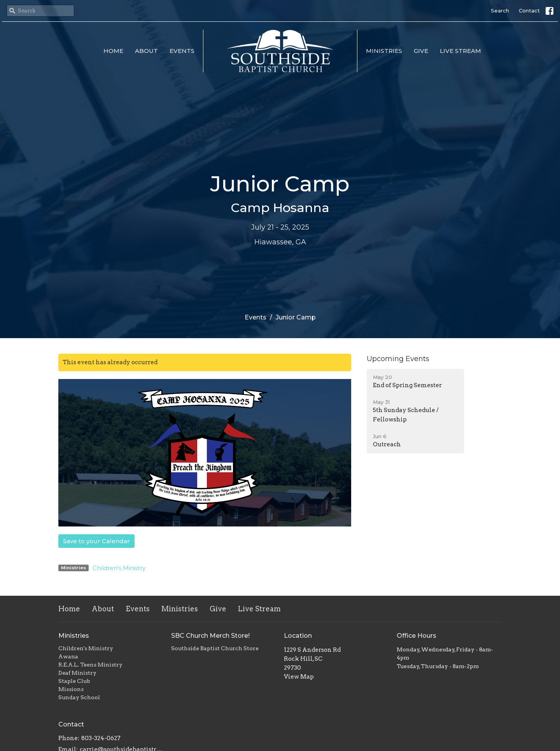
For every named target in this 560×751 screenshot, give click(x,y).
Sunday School (79, 697)
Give (421, 51)
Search (500, 11)
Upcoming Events (398, 359)
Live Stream (460, 51)
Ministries (384, 51)
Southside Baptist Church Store (215, 648)
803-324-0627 (101, 738)
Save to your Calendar (96, 541)
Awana (68, 656)
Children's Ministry (119, 568)
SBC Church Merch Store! (210, 636)
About (146, 51)
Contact (529, 11)
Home (113, 51)
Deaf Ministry (77, 673)
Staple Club (74, 681)
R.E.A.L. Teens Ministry (90, 665)
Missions (71, 689)
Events (182, 51)
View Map (299, 677)
